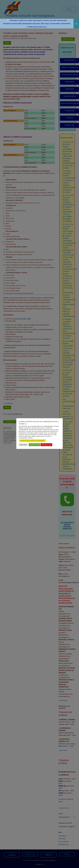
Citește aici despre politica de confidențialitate (32, 441)
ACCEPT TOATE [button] (34, 445)
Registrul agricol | (38, 20)
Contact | (47, 24)
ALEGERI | (30, 27)
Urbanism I (46, 20)
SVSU (42, 24)
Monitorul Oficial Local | (40, 27)
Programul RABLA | (55, 24)
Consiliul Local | (23, 20)
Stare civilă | (53, 20)
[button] (76, 24)
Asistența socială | (62, 20)
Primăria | (30, 20)
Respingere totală (46, 445)
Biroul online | (37, 24)
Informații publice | (27, 24)
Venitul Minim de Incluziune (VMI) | (12, 24)
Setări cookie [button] (23, 445)
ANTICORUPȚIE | (66, 24)
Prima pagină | (12, 20)
